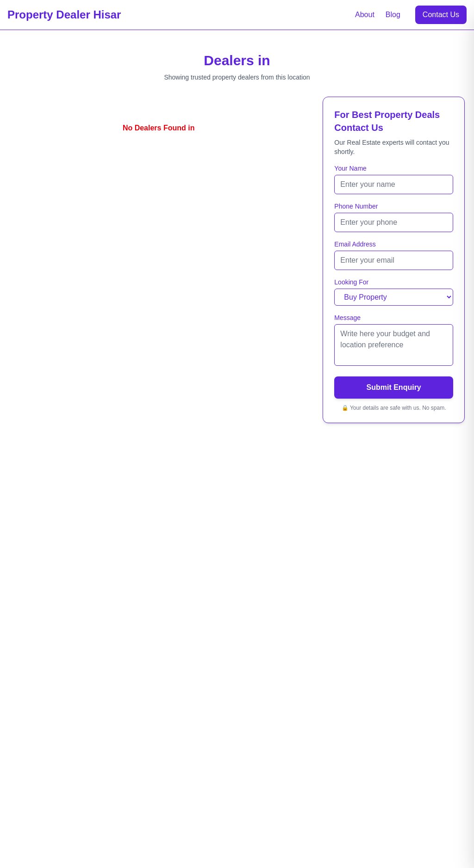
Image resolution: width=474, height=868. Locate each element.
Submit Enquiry (394, 387)
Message (347, 318)
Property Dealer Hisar (64, 15)
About (365, 15)
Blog (393, 15)
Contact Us (441, 15)
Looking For (351, 282)
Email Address (355, 244)
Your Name (350, 168)
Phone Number (356, 206)
